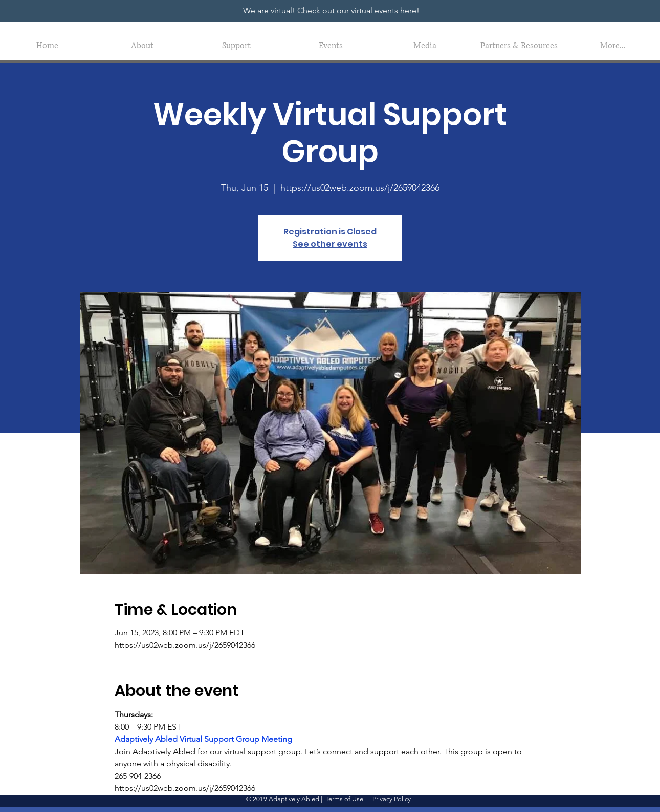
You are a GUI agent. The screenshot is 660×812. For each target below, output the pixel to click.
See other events (330, 244)
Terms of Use (344, 799)
